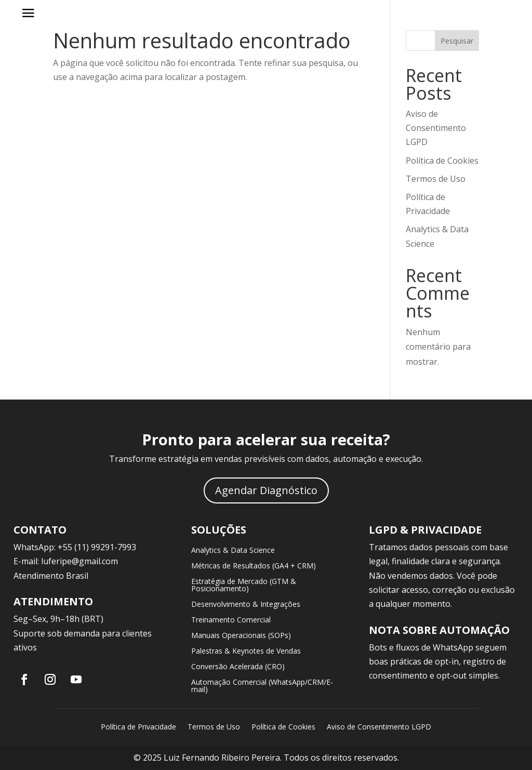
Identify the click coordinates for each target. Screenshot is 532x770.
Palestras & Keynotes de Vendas (246, 652)
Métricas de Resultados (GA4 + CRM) (254, 566)
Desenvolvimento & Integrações (246, 605)
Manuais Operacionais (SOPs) (241, 636)
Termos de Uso (436, 179)
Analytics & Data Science (233, 551)
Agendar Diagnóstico (266, 490)
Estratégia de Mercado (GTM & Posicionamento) (244, 586)
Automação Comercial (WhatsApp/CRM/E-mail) (262, 686)
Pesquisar (457, 41)
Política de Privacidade (138, 727)
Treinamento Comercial (231, 620)
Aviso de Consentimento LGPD (436, 128)
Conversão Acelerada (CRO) (238, 667)
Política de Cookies (442, 161)
